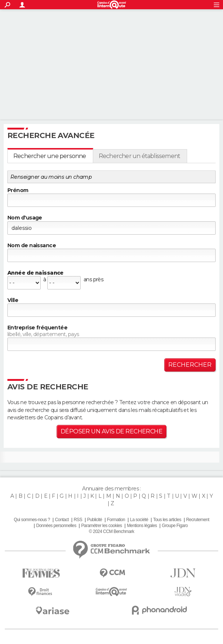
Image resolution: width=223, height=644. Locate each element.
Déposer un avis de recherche (111, 431)
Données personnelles (56, 526)
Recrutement (198, 520)
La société (139, 520)
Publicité (95, 520)
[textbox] (111, 310)
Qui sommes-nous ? (32, 520)
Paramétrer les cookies (101, 526)
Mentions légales (142, 526)
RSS (78, 520)
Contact (62, 520)
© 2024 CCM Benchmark (111, 531)
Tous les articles (167, 520)
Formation (116, 520)
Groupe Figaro (175, 526)
